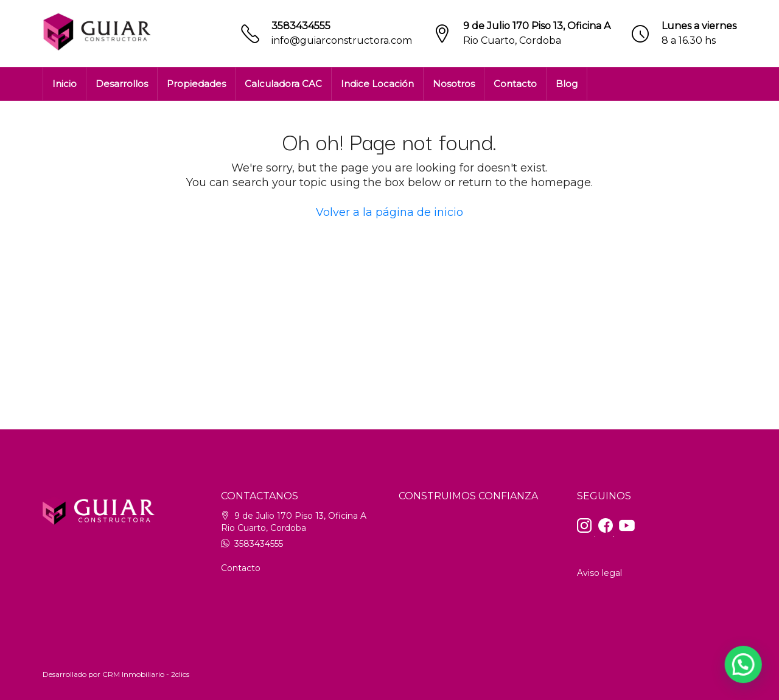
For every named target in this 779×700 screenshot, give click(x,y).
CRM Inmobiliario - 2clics (146, 674)
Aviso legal (599, 573)
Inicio (65, 84)
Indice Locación (377, 84)
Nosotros (454, 84)
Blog (567, 84)
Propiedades (196, 84)
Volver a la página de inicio (389, 212)
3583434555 (301, 26)
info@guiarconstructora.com (342, 40)
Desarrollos (122, 84)
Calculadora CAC (283, 84)
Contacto (515, 84)
